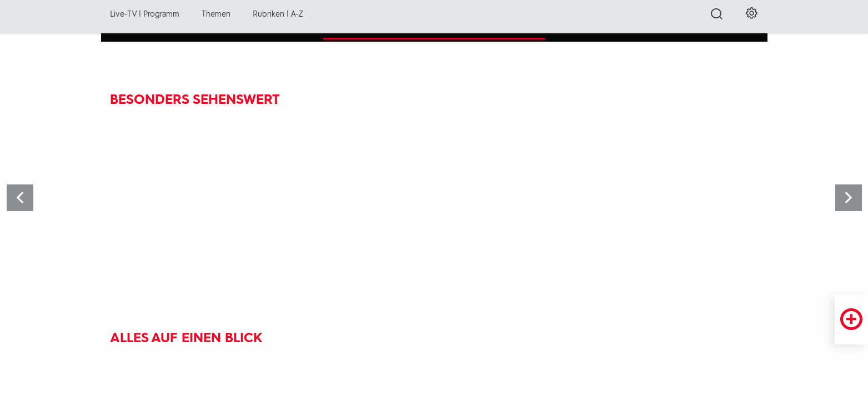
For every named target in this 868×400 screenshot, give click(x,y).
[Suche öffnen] (717, 17)
